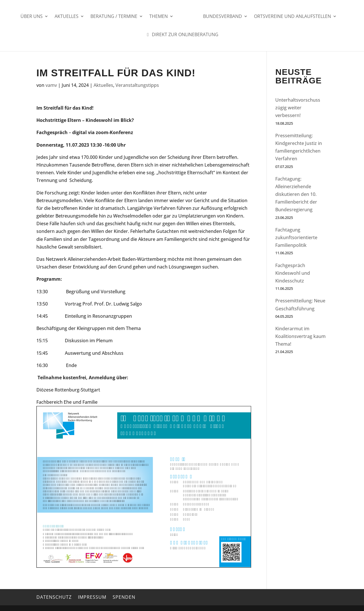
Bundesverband (223, 17)
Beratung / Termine (114, 17)
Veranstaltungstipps (137, 85)
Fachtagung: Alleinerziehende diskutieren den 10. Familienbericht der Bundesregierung (296, 194)
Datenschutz (54, 597)
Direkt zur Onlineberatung (182, 35)
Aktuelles (67, 17)
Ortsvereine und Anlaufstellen (292, 17)
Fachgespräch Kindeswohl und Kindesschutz (293, 273)
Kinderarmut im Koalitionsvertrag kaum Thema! (300, 336)
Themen (159, 17)
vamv (51, 85)
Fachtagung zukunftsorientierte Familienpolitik (296, 237)
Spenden (124, 597)
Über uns (32, 17)
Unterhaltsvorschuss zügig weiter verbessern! (298, 108)
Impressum (92, 597)
